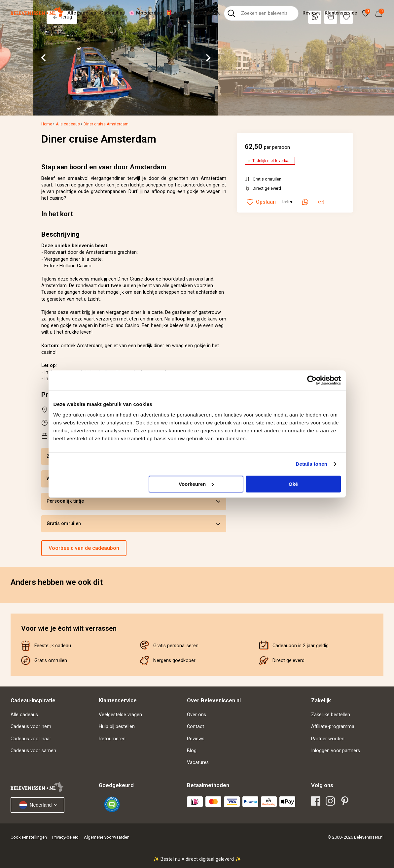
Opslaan (261, 202)
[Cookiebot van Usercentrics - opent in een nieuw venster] (312, 380)
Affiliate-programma (333, 727)
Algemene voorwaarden (107, 837)
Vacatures (198, 763)
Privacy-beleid (65, 837)
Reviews (312, 13)
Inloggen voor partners (336, 751)
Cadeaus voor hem (31, 727)
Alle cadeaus (82, 13)
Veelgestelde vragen (120, 715)
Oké (293, 484)
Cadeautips (112, 13)
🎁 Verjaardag (182, 13)
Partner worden (328, 739)
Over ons (197, 715)
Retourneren (112, 739)
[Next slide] (208, 58)
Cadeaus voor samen (33, 751)
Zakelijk (211, 13)
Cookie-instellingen (29, 837)
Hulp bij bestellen (117, 727)
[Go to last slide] (44, 58)
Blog (192, 751)
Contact (196, 727)
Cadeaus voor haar (31, 739)
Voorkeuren (196, 484)
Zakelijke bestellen (331, 715)
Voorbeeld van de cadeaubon (84, 548)
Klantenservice (341, 13)
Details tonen (312, 464)
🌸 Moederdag (145, 13)
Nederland (35, 805)
